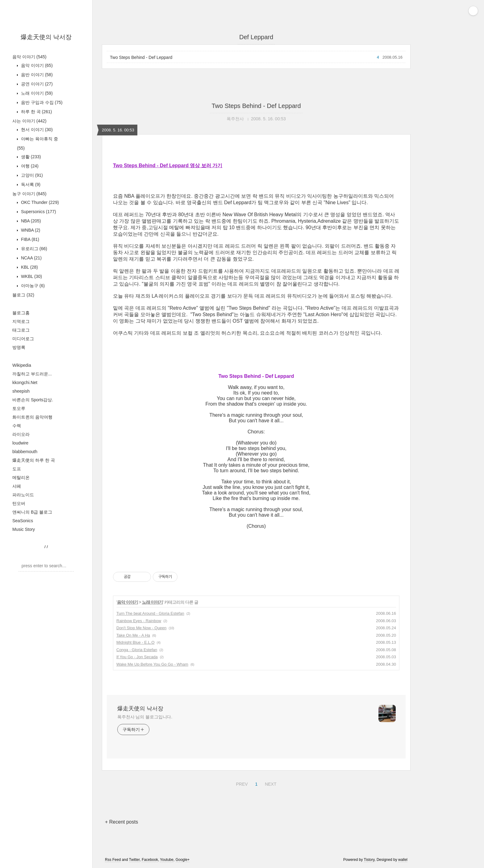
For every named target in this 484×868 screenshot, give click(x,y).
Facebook (150, 860)
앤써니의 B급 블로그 (32, 512)
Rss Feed (113, 860)
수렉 (17, 426)
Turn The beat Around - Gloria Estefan (150, 613)
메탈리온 (21, 477)
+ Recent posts (121, 822)
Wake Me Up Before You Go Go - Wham (152, 664)
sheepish (21, 391)
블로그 (23, 295)
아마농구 (32, 286)
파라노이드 (23, 495)
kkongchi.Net (25, 382)
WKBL (31, 276)
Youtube (167, 860)
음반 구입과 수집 (41, 102)
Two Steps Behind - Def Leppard (141, 57)
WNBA (30, 230)
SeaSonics (23, 521)
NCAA (31, 258)
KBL (29, 267)
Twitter (134, 860)
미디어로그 (23, 339)
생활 (30, 157)
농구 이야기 (29, 194)
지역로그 (21, 321)
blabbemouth (25, 452)
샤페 (17, 486)
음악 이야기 (29, 57)
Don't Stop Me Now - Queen (141, 628)
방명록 (19, 347)
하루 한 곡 (36, 112)
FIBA (29, 239)
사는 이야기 (29, 121)
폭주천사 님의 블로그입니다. (145, 717)
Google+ (183, 860)
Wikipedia (22, 365)
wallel (403, 860)
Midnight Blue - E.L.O (136, 642)
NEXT (270, 783)
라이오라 (21, 434)
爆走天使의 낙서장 (46, 37)
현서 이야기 (36, 130)
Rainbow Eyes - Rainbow (139, 621)
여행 (29, 166)
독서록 (30, 184)
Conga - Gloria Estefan (137, 650)
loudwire (20, 443)
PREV (241, 783)
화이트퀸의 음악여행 (32, 417)
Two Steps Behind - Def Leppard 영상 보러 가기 (168, 165)
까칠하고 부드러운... (32, 374)
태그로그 (21, 330)
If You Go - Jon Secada (137, 657)
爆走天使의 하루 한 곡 (34, 460)
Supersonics (38, 212)
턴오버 (19, 503)
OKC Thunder (39, 202)
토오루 (19, 408)
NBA (30, 221)
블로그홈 (21, 313)
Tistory (369, 860)
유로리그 (33, 249)
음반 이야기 (36, 75)
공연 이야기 (36, 84)
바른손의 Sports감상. (33, 400)
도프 (17, 469)
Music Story (24, 529)
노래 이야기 (36, 93)
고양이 (31, 175)
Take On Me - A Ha (133, 635)
